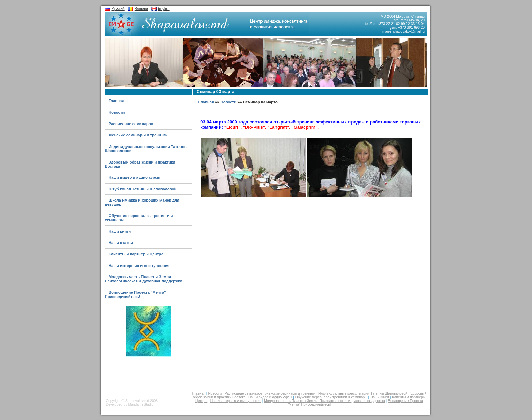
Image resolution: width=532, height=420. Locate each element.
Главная (116, 101)
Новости (117, 112)
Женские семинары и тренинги (138, 135)
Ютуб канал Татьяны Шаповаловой (143, 189)
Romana (141, 9)
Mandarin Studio (141, 405)
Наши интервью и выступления (139, 266)
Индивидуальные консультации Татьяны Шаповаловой (363, 393)
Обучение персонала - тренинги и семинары (331, 397)
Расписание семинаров (131, 124)
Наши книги (120, 231)
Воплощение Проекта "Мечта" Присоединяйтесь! (135, 294)
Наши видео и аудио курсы (135, 177)
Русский (118, 9)
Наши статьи (121, 243)
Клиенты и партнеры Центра (136, 254)
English (164, 9)
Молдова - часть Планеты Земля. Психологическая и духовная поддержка (144, 279)
